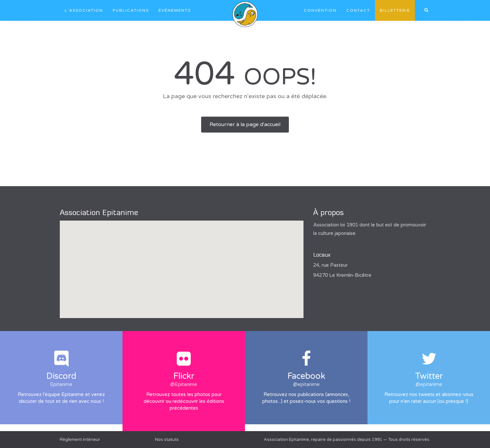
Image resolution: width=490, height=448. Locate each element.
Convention (320, 10)
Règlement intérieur (80, 440)
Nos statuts (167, 440)
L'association (84, 10)
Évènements (175, 10)
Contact (358, 10)
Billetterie (395, 10)
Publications (131, 10)
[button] (182, 263)
